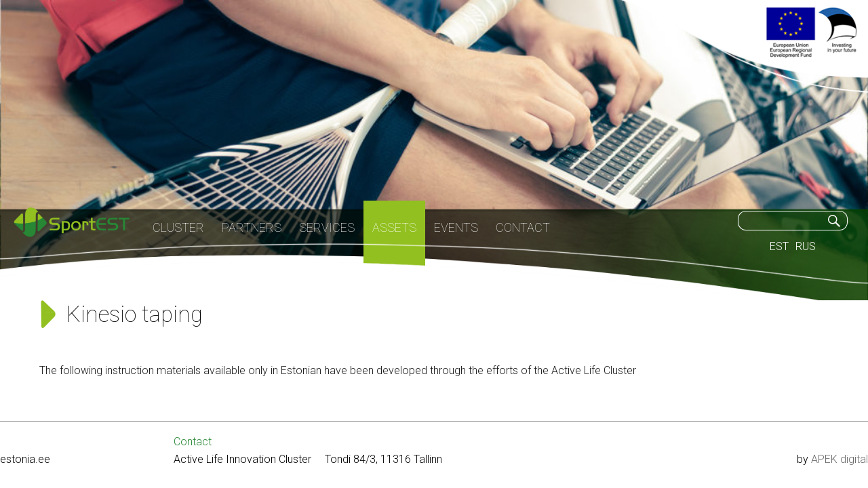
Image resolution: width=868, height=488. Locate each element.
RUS (806, 246)
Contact (193, 442)
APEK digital (840, 459)
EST (779, 246)
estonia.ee (25, 459)
